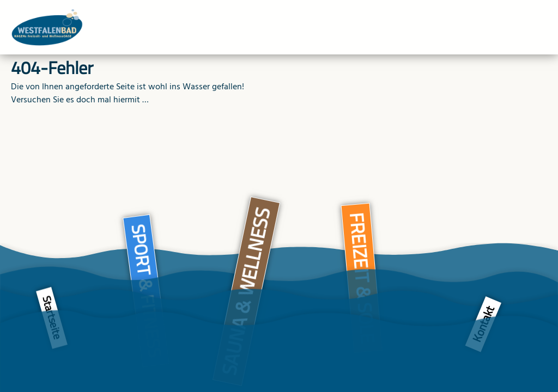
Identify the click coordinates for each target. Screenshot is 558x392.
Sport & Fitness (147, 291)
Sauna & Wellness (246, 292)
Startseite (52, 318)
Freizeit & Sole (362, 278)
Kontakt (483, 324)
